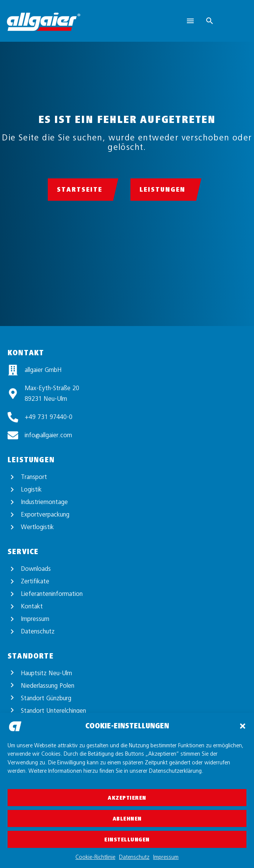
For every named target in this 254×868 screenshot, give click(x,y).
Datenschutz (134, 857)
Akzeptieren (127, 798)
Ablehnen (127, 819)
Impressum (166, 857)
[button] (243, 726)
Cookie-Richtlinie (95, 857)
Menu (190, 21)
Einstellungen (127, 840)
